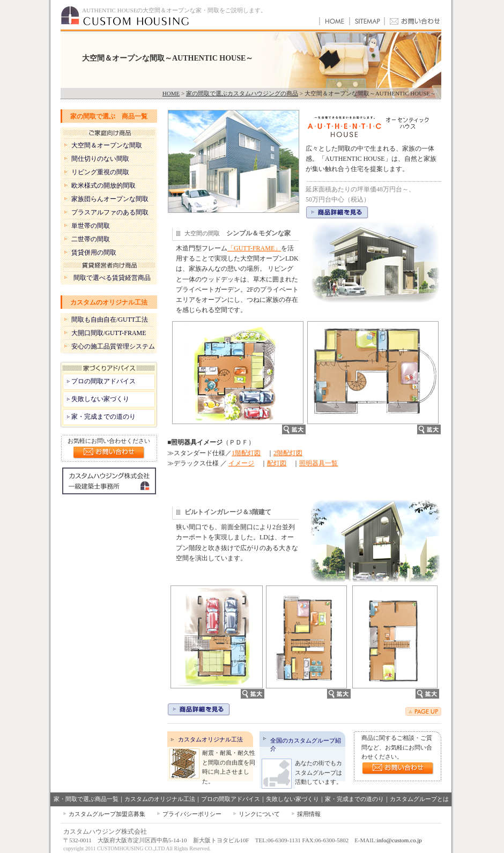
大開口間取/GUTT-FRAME (109, 333)
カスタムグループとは (419, 799)
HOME (171, 93)
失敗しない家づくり (100, 399)
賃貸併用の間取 (94, 253)
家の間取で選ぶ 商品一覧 (109, 116)
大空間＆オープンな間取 (107, 145)
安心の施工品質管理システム (113, 346)
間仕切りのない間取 (100, 159)
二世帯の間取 (91, 239)
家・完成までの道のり (103, 417)
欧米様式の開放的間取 (103, 186)
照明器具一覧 (318, 463)
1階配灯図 (246, 453)
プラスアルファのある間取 (110, 212)
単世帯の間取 (91, 226)
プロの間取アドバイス (103, 381)
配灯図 (277, 463)
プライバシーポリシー (192, 814)
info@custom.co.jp (399, 840)
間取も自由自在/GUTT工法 (110, 320)
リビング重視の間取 (100, 172)
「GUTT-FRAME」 (254, 248)
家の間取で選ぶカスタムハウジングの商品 (242, 93)
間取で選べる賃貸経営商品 (112, 278)
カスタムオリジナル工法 (210, 739)
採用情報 (309, 814)
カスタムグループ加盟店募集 (107, 814)
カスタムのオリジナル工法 (109, 302)
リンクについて (259, 814)
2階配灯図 (288, 453)
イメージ (241, 463)
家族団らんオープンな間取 (110, 199)
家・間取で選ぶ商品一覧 (86, 799)
